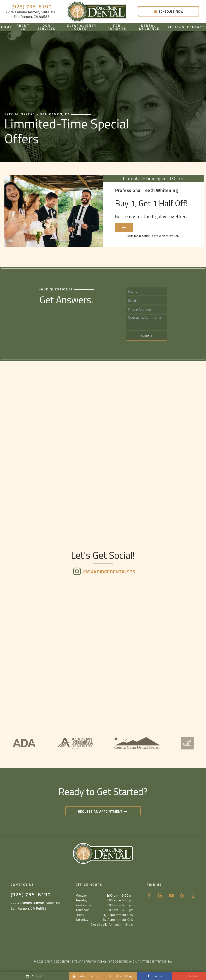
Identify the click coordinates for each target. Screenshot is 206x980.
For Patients (117, 27)
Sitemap (78, 961)
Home (7, 27)
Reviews (176, 27)
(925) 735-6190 (32, 7)
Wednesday (84, 905)
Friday (80, 915)
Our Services (47, 27)
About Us (23, 27)
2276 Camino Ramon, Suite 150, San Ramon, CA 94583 (31, 14)
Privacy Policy (96, 961)
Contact (196, 27)
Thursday (82, 910)
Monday (81, 895)
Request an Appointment (103, 811)
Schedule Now (168, 11)
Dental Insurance (149, 27)
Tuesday (81, 900)
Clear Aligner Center (82, 27)
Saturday (82, 920)
